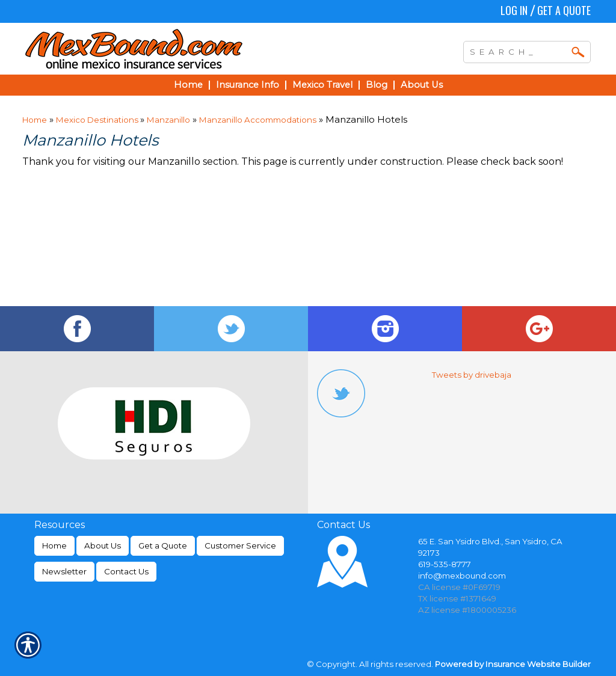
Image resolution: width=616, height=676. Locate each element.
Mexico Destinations (98, 120)
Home (35, 120)
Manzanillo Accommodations (258, 120)
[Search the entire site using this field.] (518, 51)
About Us (103, 545)
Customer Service (240, 545)
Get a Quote (564, 10)
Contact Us (126, 571)
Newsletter (64, 571)
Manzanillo (168, 120)
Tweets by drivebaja (472, 375)
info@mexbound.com (462, 576)
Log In (514, 10)
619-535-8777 (445, 564)
